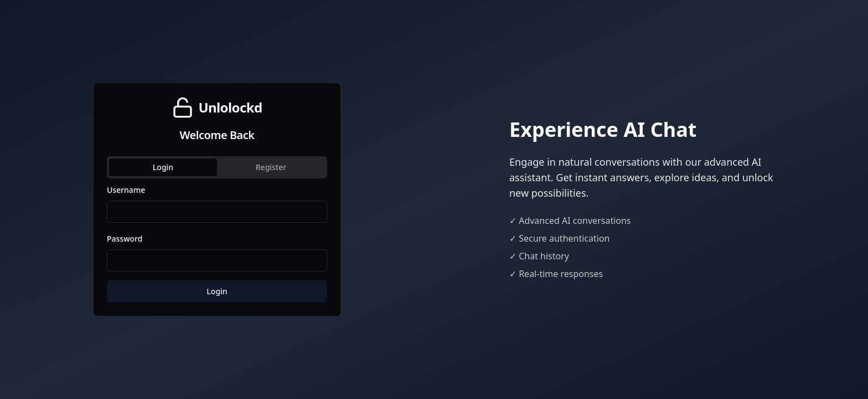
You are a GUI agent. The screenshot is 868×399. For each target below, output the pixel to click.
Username (126, 190)
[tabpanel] (217, 243)
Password (125, 239)
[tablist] (217, 167)
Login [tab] (163, 167)
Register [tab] (271, 167)
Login (217, 291)
